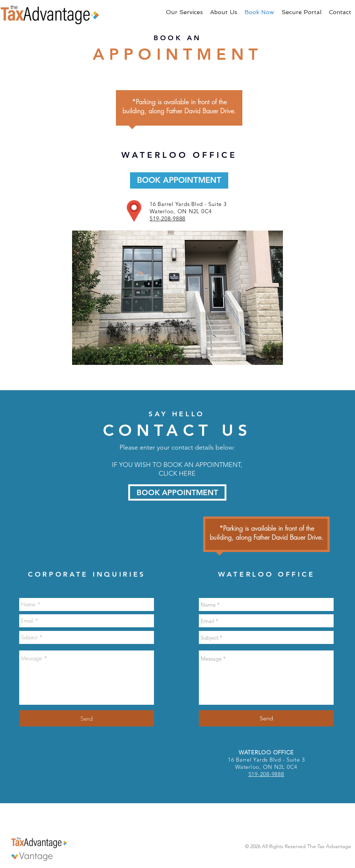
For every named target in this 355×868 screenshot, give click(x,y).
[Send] (87, 718)
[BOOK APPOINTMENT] (179, 180)
